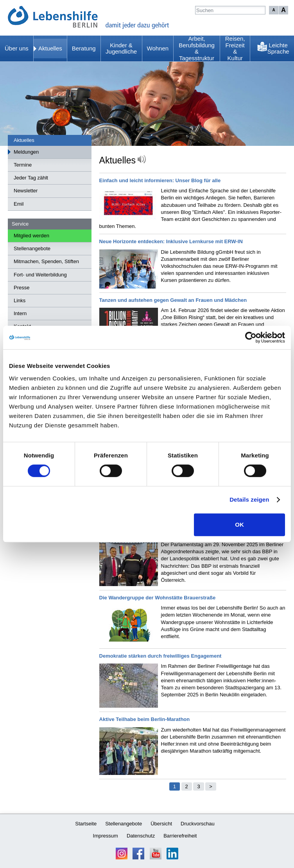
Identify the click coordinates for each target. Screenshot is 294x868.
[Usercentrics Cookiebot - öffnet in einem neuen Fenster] (251, 337)
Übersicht (161, 824)
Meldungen (26, 152)
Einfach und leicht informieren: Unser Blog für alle (160, 180)
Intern (20, 313)
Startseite (86, 824)
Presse (22, 288)
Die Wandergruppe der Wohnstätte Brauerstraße (158, 598)
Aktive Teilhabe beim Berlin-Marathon (145, 719)
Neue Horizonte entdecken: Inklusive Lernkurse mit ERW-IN (171, 241)
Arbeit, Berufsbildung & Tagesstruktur (197, 48)
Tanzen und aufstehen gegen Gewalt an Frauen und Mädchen (173, 300)
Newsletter (26, 191)
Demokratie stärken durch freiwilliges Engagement (160, 656)
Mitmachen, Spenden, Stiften (46, 261)
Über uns (17, 48)
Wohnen (158, 48)
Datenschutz (141, 836)
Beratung (84, 48)
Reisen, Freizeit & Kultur (235, 48)
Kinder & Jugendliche (121, 48)
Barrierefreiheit (180, 836)
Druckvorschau (198, 824)
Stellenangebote (32, 248)
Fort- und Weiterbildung (40, 275)
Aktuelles (50, 48)
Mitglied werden (31, 236)
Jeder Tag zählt (31, 178)
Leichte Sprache (278, 48)
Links (20, 300)
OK (239, 525)
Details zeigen (249, 499)
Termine (23, 165)
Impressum (106, 836)
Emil (19, 204)
